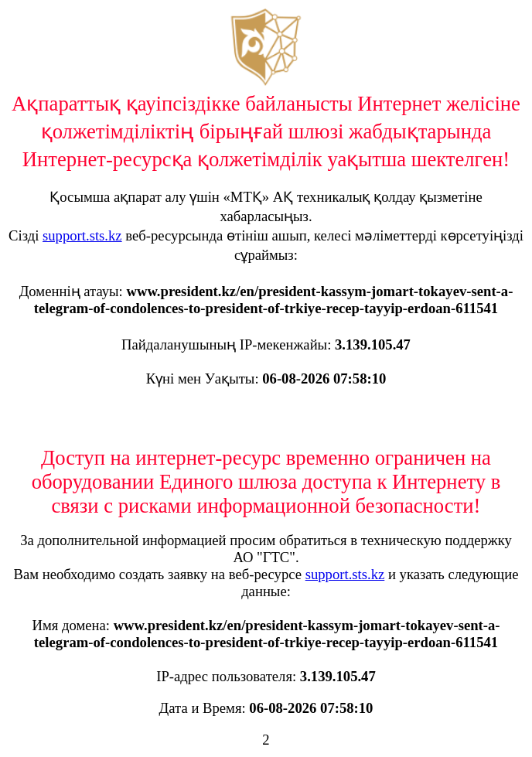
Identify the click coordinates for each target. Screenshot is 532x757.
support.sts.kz (82, 235)
